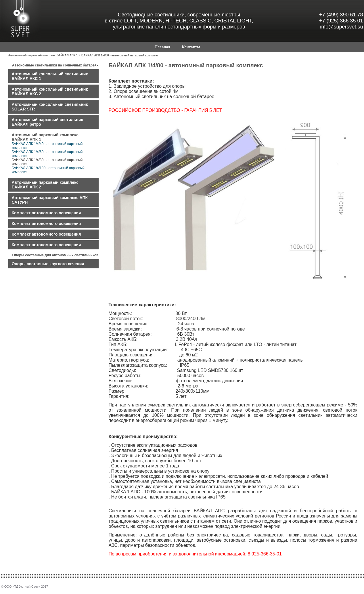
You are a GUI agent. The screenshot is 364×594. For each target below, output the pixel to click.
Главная (163, 47)
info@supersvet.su (341, 27)
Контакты (191, 47)
